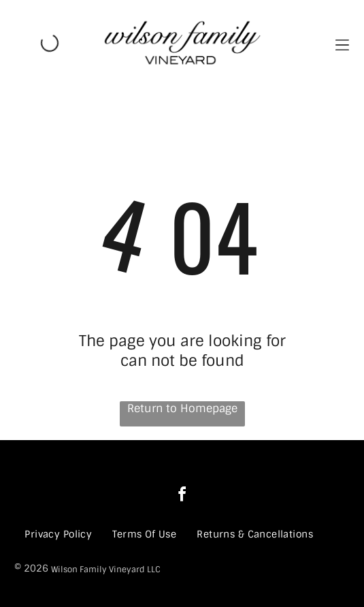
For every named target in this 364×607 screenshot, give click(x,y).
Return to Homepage (182, 408)
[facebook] (182, 496)
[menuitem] (58, 534)
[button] (342, 44)
